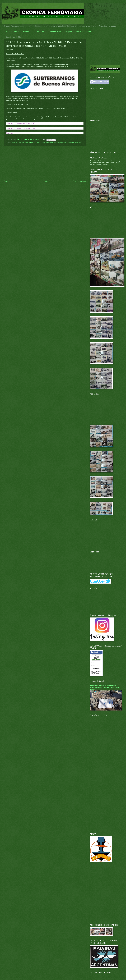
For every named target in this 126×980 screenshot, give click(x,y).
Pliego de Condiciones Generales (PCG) (20, 123)
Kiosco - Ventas (12, 31)
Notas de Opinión (83, 31)
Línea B (38, 142)
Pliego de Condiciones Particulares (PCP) (21, 128)
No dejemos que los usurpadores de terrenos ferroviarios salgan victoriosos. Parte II (104, 687)
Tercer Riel (78, 142)
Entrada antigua (79, 181)
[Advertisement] (45, 163)
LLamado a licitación (47, 142)
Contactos (9, 133)
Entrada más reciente (12, 181)
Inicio (47, 181)
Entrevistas (40, 31)
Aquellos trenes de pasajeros (60, 31)
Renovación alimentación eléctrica (64, 142)
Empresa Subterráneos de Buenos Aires (23, 142)
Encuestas (27, 31)
